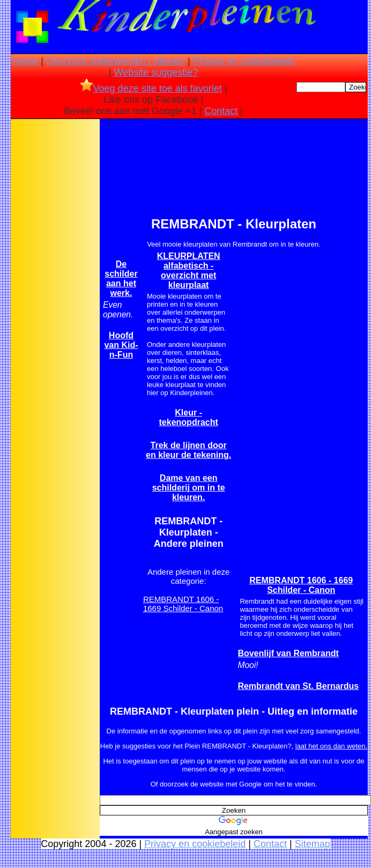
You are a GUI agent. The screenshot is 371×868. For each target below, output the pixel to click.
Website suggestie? (156, 72)
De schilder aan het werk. (121, 279)
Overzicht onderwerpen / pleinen (116, 61)
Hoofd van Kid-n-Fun (121, 345)
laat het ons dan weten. (331, 746)
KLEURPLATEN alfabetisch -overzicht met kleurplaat (189, 270)
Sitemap (313, 844)
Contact (221, 111)
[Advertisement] (55, 290)
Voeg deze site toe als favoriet (151, 88)
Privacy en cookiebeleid (244, 61)
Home (25, 61)
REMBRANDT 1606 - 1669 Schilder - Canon (183, 604)
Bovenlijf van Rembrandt (288, 653)
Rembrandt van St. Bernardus (298, 686)
